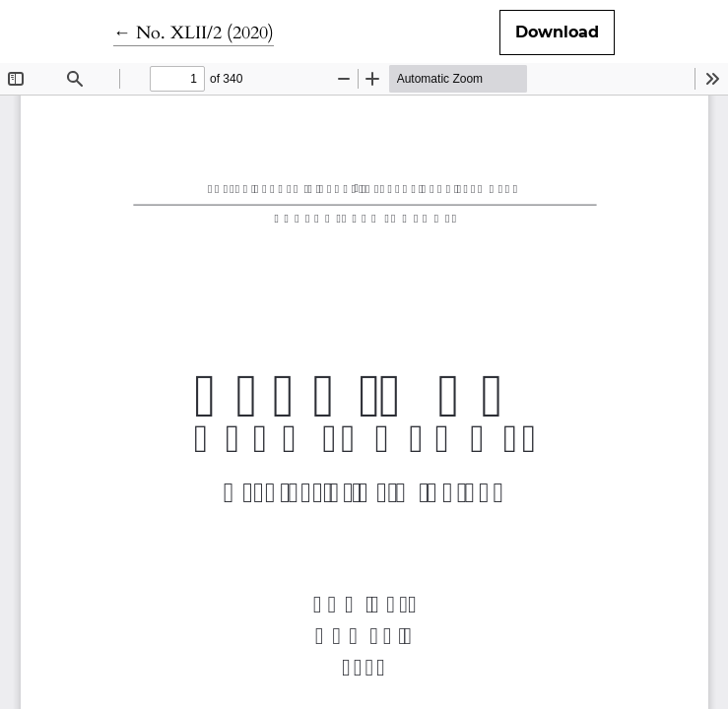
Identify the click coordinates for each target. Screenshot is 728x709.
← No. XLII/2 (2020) (194, 33)
